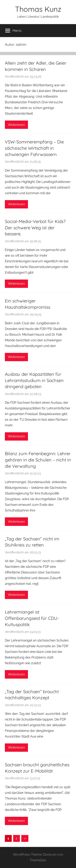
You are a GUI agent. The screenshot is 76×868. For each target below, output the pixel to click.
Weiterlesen (16, 125)
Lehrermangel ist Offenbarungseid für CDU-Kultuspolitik (32, 618)
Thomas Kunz (38, 9)
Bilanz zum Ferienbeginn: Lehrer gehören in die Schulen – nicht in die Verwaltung (38, 460)
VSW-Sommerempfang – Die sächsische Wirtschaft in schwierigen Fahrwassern (34, 148)
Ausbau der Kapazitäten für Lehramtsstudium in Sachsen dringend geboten (34, 380)
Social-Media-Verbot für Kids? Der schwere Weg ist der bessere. (35, 228)
